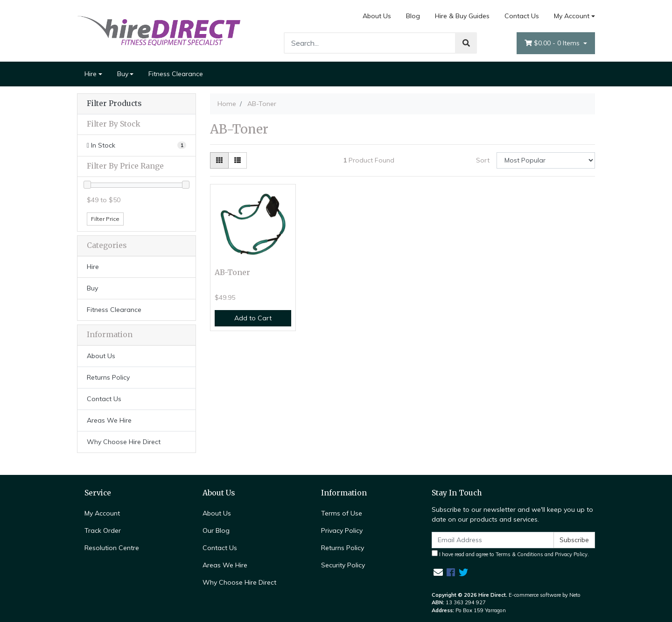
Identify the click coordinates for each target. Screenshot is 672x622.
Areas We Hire (109, 420)
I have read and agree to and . (510, 554)
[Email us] (438, 572)
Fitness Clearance (176, 74)
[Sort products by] (546, 160)
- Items (553, 43)
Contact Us (522, 16)
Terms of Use (342, 513)
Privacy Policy (342, 530)
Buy (123, 74)
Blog (413, 16)
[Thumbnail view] (219, 160)
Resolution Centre (112, 548)
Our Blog (216, 530)
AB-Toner (232, 272)
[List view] (238, 160)
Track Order (103, 530)
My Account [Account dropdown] (572, 16)
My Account (102, 513)
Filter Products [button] (114, 104)
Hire (91, 74)
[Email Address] (493, 540)
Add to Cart (253, 318)
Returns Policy (108, 377)
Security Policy (343, 565)
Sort (483, 160)
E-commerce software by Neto (545, 595)
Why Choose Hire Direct (124, 442)
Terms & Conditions (519, 554)
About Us (377, 16)
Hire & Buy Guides (462, 16)
